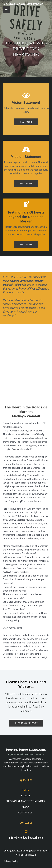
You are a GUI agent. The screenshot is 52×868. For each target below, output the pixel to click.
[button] (26, 122)
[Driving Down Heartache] (24, 4)
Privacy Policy (11, 861)
